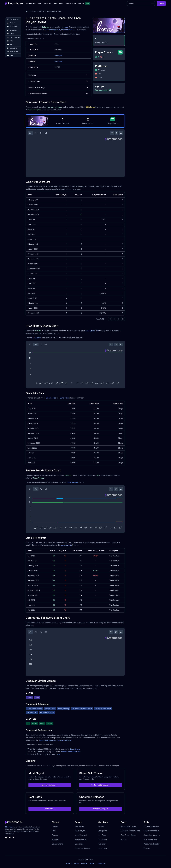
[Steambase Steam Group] (10, 838)
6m (36, 344)
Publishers (102, 844)
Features (58, 75)
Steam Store (75, 749)
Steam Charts (58, 844)
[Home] (27, 12)
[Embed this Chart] (112, 133)
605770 (41, 12)
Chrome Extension (151, 826)
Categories (102, 831)
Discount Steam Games (130, 831)
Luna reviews (72, 482)
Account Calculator (152, 844)
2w (30, 133)
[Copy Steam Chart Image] (116, 133)
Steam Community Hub (71, 752)
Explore (161, 3)
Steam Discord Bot (151, 831)
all (46, 133)
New (39, 3)
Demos (55, 835)
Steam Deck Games (83, 848)
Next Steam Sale (151, 839)
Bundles (55, 839)
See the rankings (101, 809)
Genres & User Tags (58, 87)
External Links (58, 81)
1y (41, 133)
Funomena (58, 56)
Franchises (102, 848)
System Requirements (58, 94)
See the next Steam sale (101, 785)
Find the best (50, 809)
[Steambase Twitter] (14, 838)
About (92, 863)
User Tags (102, 835)
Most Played (31, 3)
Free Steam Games (129, 835)
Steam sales (51, 398)
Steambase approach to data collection (55, 740)
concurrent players (52, 30)
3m (36, 133)
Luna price (37, 338)
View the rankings (50, 785)
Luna (66, 27)
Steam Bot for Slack (152, 835)
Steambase (9, 827)
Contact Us (101, 863)
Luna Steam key (92, 331)
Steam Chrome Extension (75, 3)
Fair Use (84, 863)
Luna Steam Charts (54, 12)
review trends (67, 30)
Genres (101, 826)
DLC (54, 831)
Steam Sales (58, 3)
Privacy (69, 863)
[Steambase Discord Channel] (6, 838)
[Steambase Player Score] (113, 52)
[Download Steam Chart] (121, 133)
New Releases (81, 839)
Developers (103, 839)
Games (33, 12)
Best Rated (79, 826)
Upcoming (47, 3)
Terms (76, 863)
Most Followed (81, 835)
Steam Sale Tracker (129, 826)
